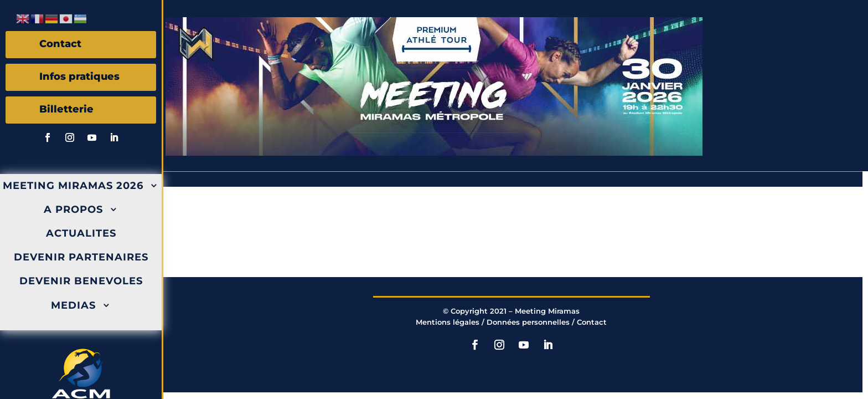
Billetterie (66, 109)
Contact (592, 322)
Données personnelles (528, 322)
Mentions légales (448, 322)
